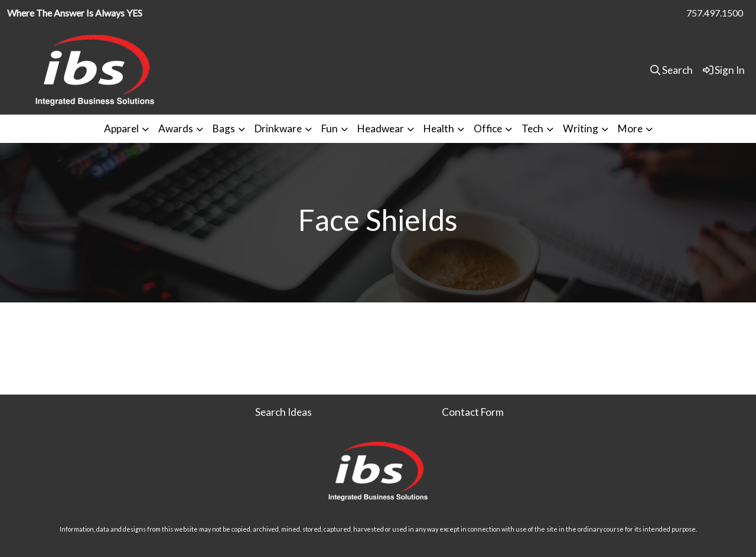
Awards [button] (176, 128)
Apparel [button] (121, 128)
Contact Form (473, 412)
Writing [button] (581, 128)
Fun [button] (330, 128)
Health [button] (439, 128)
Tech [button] (532, 128)
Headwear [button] (381, 128)
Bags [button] (224, 128)
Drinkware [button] (278, 128)
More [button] (630, 128)
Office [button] (488, 128)
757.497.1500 (715, 13)
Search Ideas (283, 412)
